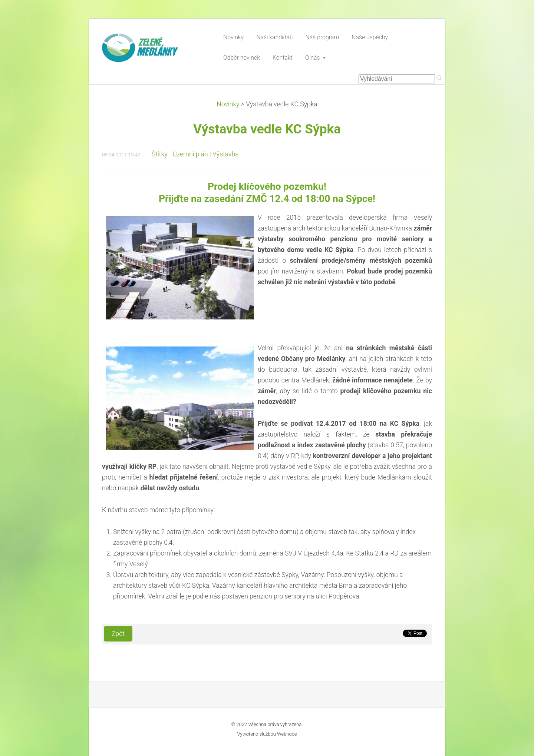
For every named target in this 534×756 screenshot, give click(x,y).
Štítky (160, 154)
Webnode (287, 734)
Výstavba (226, 154)
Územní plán (190, 154)
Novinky (228, 104)
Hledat (439, 78)
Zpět (118, 634)
